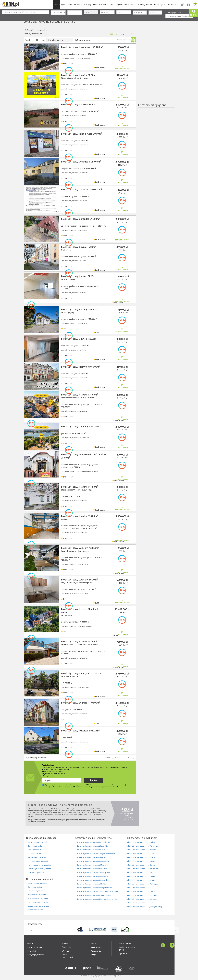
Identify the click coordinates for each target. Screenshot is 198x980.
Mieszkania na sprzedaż (37, 842)
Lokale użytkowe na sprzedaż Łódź (140, 888)
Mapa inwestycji (84, 4)
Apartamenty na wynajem (38, 898)
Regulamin (66, 947)
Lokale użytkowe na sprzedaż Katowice (142, 861)
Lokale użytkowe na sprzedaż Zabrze (141, 891)
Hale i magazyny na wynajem (39, 902)
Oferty (57, 4)
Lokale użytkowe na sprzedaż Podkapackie (94, 872)
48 (38, 758)
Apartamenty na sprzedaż (38, 861)
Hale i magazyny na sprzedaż (39, 865)
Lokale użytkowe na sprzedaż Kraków (141, 842)
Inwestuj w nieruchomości (104, 4)
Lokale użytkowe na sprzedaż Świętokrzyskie (95, 888)
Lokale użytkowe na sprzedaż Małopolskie (94, 861)
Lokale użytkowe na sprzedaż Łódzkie (92, 857)
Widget (94, 955)
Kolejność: (60, 40)
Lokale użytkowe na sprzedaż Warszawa (142, 846)
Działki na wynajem (35, 891)
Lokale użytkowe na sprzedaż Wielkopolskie (94, 895)
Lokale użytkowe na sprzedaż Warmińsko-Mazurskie (97, 891)
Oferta (30, 943)
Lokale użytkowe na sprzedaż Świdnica (141, 903)
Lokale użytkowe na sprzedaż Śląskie (91, 884)
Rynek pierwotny (68, 4)
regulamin (46, 787)
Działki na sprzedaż (36, 854)
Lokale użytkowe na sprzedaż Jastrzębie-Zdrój (144, 907)
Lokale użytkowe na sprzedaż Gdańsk (141, 857)
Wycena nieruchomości (126, 4)
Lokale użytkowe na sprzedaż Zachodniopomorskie (97, 899)
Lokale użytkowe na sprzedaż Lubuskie (92, 850)
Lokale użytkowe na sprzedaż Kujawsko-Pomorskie (97, 854)
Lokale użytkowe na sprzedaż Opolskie (92, 869)
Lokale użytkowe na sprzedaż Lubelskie (92, 846)
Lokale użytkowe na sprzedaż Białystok (142, 899)
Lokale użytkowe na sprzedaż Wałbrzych (142, 884)
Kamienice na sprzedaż (37, 857)
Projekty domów (145, 4)
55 (128, 34)
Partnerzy (95, 943)
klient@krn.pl (129, 819)
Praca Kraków (125, 943)
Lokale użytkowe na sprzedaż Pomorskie (93, 880)
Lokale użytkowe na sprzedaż (39, 869)
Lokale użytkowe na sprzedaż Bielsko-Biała (143, 869)
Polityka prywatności (36, 955)
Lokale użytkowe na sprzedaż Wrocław (141, 850)
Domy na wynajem (35, 887)
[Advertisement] (156, 65)
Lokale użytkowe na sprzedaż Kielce (140, 854)
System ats (124, 953)
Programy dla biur (35, 947)
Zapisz (94, 780)
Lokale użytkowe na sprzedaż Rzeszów (142, 895)
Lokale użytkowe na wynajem (39, 906)
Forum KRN (32, 951)
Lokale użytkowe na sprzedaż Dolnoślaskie (94, 842)
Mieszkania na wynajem (37, 883)
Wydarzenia (67, 951)
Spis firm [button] (171, 4)
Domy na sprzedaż (35, 846)
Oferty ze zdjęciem (85, 40)
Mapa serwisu (96, 947)
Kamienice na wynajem (37, 895)
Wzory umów (96, 951)
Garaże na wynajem (36, 910)
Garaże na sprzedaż (36, 872)
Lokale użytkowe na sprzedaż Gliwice (141, 876)
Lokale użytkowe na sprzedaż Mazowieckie (94, 865)
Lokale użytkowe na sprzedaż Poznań (141, 872)
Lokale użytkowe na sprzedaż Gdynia (141, 865)
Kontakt (65, 943)
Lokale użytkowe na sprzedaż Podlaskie (93, 876)
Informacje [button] (159, 4)
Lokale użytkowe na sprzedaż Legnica (141, 880)
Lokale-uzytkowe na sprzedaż (35, 30)
